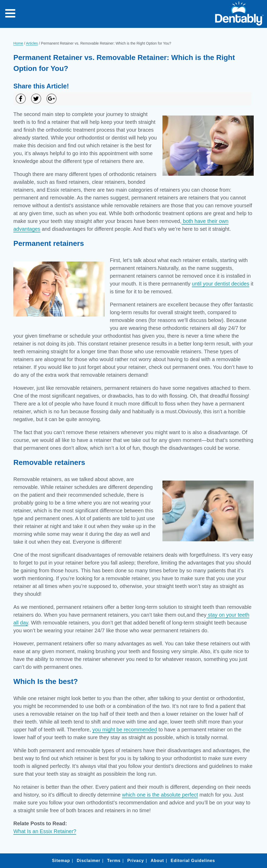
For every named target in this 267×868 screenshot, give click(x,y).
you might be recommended (125, 730)
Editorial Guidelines (193, 861)
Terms (114, 861)
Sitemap (61, 861)
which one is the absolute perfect (160, 795)
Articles (32, 43)
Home (18, 43)
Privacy (136, 861)
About (157, 861)
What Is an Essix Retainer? (45, 831)
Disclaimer (89, 861)
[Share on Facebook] (21, 99)
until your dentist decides (221, 284)
